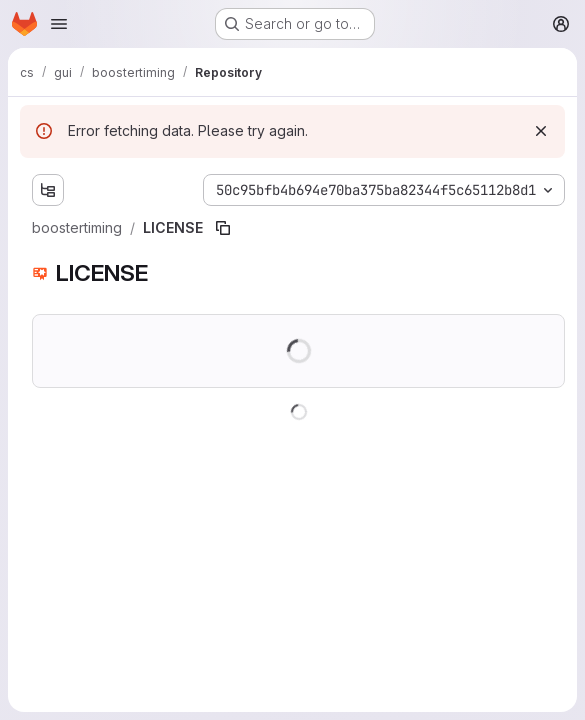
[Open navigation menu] (59, 24)
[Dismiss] (541, 131)
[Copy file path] (223, 228)
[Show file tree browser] (48, 190)
